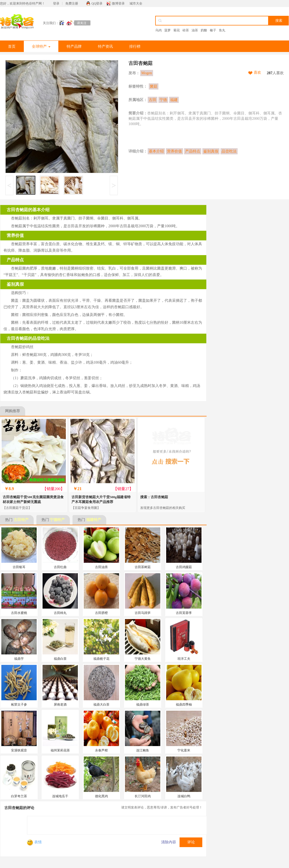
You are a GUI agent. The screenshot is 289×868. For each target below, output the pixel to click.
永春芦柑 (101, 750)
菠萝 (168, 30)
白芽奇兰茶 (19, 796)
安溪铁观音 (19, 750)
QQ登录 (97, 3)
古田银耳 (19, 567)
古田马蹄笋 (143, 613)
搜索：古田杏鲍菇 (154, 497)
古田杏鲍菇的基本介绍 (28, 210)
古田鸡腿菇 (184, 567)
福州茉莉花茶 (60, 750)
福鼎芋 (19, 659)
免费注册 (72, 3)
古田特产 (21, 520)
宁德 (163, 100)
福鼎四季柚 (184, 705)
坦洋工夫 (184, 659)
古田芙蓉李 (184, 613)
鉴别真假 (211, 151)
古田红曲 (60, 567)
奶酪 (204, 30)
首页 (12, 46)
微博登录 (118, 3)
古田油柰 (101, 567)
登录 (56, 3)
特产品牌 (74, 46)
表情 (34, 842)
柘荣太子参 (19, 705)
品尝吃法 (229, 151)
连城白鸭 (184, 796)
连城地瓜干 (60, 796)
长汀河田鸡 (143, 796)
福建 (174, 100)
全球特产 (41, 46)
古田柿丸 (60, 613)
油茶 (195, 30)
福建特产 (94, 520)
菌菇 (154, 86)
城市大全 (136, 3)
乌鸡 (158, 30)
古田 (153, 100)
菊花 (177, 30)
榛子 (213, 30)
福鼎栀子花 (101, 659)
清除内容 (169, 842)
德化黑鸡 (101, 796)
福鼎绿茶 (143, 705)
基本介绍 (156, 151)
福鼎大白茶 (101, 705)
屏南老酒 (60, 705)
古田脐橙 (101, 613)
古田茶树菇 (143, 567)
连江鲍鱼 (143, 750)
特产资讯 (105, 46)
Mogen (147, 73)
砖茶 (186, 30)
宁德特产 (57, 520)
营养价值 (174, 151)
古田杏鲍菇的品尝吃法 (28, 338)
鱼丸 (222, 30)
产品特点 (193, 151)
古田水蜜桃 (19, 613)
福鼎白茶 (60, 659)
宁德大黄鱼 (143, 659)
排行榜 (135, 46)
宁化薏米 (184, 750)
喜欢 (257, 72)
